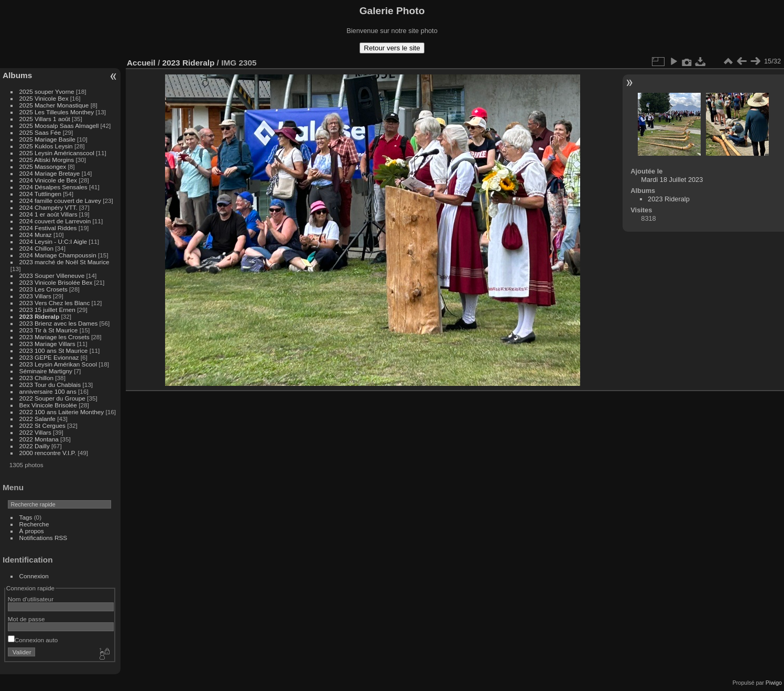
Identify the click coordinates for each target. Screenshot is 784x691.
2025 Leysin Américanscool (57, 153)
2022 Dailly (35, 446)
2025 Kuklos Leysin (46, 146)
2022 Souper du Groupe (52, 398)
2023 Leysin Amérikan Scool (58, 364)
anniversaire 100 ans (48, 391)
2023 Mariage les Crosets (55, 337)
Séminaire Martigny (46, 371)
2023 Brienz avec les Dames (59, 323)
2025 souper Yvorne (47, 91)
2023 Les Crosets (45, 289)
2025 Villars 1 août (45, 119)
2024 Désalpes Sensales (53, 187)
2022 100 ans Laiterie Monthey (62, 412)
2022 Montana (39, 439)
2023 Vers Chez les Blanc (55, 303)
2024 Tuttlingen (40, 194)
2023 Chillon (36, 378)
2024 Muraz (36, 235)
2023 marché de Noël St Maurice (64, 262)
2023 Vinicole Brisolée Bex (56, 282)
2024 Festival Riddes (48, 228)
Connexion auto (33, 640)
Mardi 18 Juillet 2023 (672, 180)
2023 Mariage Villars (47, 344)
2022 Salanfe (37, 419)
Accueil (141, 63)
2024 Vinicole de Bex (48, 180)
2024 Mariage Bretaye (50, 173)
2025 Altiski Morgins (47, 160)
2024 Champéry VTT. (48, 207)
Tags (26, 517)
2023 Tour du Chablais (50, 385)
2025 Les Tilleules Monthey (57, 112)
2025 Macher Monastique (54, 105)
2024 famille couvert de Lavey (60, 201)
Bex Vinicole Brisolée (48, 405)
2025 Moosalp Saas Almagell (60, 126)
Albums (17, 75)
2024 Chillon (36, 248)
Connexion (34, 576)
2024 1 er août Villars (48, 214)
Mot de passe (26, 619)
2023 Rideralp (40, 316)
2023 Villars (35, 296)
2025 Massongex (43, 166)
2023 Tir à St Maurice (49, 330)
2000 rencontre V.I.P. (48, 453)
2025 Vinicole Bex (44, 98)
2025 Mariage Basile (47, 139)
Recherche (34, 524)
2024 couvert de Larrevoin (55, 221)
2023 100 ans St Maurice (54, 350)
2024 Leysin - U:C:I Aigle (53, 241)
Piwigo (774, 683)
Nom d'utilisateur (31, 599)
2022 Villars (35, 432)
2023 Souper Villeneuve (52, 276)
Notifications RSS (43, 538)
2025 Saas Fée (41, 132)
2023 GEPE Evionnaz (49, 357)
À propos (32, 531)
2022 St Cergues (42, 425)
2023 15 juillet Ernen (47, 310)
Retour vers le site (392, 48)
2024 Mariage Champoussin (58, 255)
